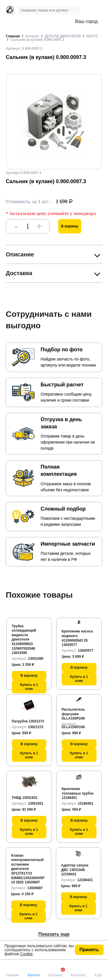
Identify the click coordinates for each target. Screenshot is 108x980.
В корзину (70, 226)
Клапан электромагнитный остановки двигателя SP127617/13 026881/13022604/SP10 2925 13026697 (28, 869)
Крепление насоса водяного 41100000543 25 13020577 (77, 638)
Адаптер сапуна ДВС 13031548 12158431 (75, 870)
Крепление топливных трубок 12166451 (78, 793)
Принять (89, 950)
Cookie (26, 954)
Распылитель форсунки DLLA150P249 (73, 714)
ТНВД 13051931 (25, 798)
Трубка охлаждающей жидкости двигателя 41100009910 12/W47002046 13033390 (24, 640)
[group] (54, 122)
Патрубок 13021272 (28, 721)
